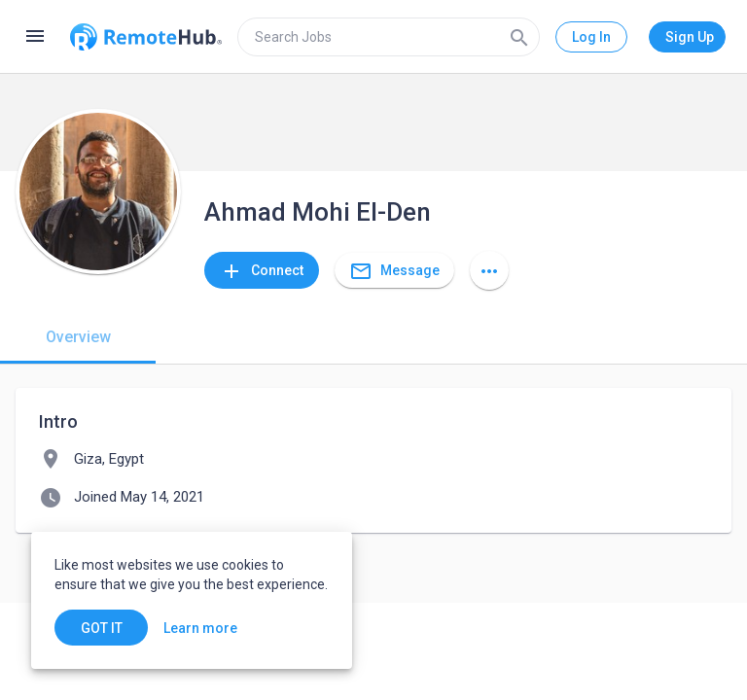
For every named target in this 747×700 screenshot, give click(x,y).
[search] (389, 37)
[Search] (519, 37)
